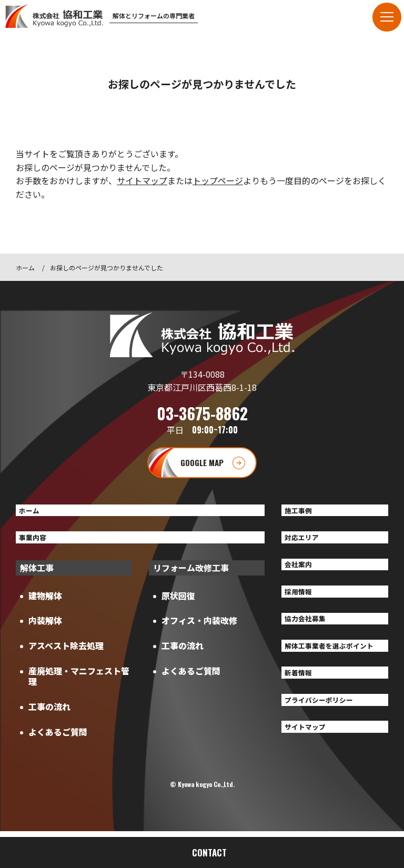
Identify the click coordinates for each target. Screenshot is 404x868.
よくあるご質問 (58, 740)
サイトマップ (142, 180)
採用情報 (302, 604)
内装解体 (45, 629)
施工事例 (302, 513)
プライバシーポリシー (328, 735)
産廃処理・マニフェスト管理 (79, 684)
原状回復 (178, 603)
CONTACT (209, 852)
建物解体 (45, 603)
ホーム (25, 268)
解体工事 (37, 576)
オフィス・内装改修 (199, 629)
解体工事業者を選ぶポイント (332, 670)
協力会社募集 (311, 634)
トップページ (218, 180)
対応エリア (307, 543)
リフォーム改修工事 (191, 576)
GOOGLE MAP (202, 463)
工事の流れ (49, 714)
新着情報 (302, 705)
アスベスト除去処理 (66, 654)
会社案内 (302, 574)
